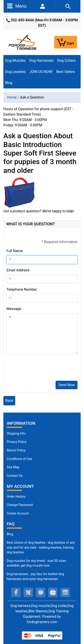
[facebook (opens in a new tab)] (16, 592)
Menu (17, 6)
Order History (16, 497)
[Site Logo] (23, 42)
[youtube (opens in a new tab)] (53, 592)
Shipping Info (16, 434)
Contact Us (15, 476)
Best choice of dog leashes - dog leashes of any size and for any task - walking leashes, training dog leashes (41, 547)
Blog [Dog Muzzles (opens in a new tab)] (10, 534)
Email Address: (18, 270)
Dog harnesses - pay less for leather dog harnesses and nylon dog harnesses (35, 577)
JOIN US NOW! (41, 72)
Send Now (67, 385)
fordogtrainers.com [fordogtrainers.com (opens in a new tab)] (42, 622)
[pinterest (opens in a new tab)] (41, 592)
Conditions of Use (19, 459)
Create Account (18, 513)
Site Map (13, 467)
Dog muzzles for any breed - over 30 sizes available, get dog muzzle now (36, 563)
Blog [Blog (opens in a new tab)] (9, 83)
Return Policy (16, 450)
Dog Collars (67, 60)
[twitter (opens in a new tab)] (28, 592)
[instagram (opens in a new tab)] (65, 592)
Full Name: (15, 251)
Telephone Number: (22, 289)
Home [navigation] (12, 97)
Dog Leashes (15, 72)
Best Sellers (66, 72)
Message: (14, 309)
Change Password (20, 505)
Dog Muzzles (15, 60)
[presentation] (41, 368)
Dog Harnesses (42, 60)
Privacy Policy (17, 442)
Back (9, 401)
